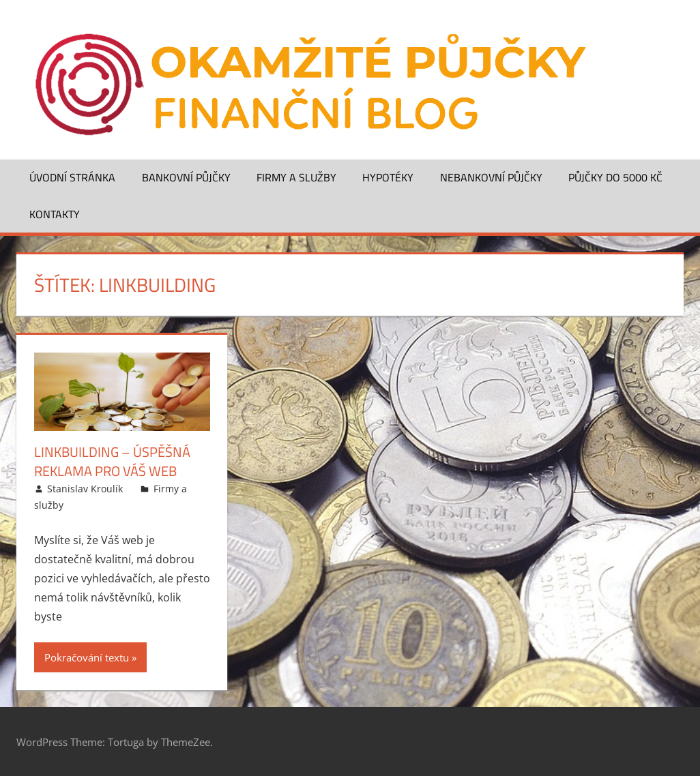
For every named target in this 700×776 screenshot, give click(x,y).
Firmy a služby (296, 177)
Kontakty (55, 214)
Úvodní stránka (72, 177)
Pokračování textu (87, 657)
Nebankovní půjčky (491, 177)
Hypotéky (388, 177)
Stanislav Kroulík (85, 489)
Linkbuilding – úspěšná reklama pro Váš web (112, 461)
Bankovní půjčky (186, 177)
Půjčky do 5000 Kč (615, 177)
